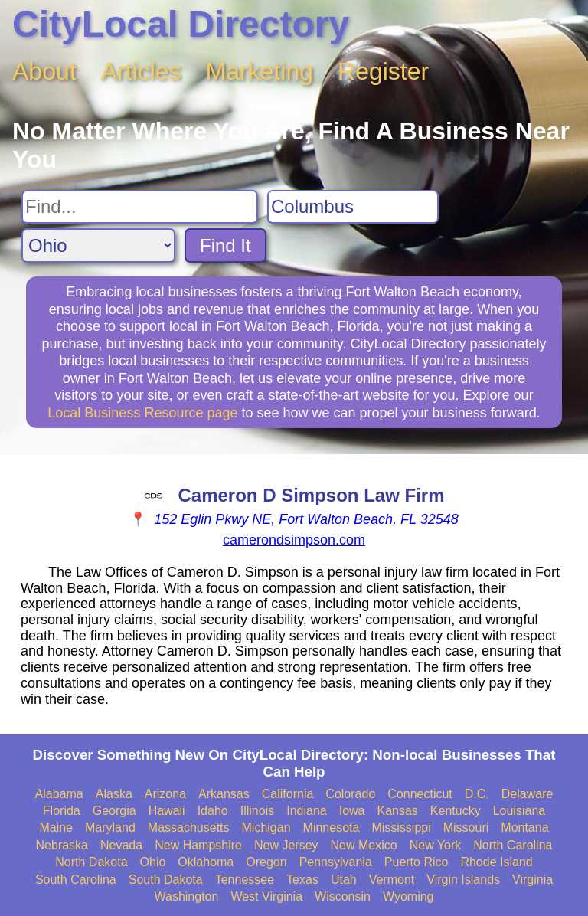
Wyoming (408, 896)
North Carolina (513, 845)
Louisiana (519, 811)
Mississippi (401, 828)
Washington (186, 896)
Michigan (266, 828)
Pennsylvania (336, 862)
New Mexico (364, 845)
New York (436, 845)
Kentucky (456, 811)
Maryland (110, 828)
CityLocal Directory (181, 24)
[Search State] (98, 245)
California (288, 794)
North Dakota (91, 862)
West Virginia (266, 896)
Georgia (114, 811)
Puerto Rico (416, 862)
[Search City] (353, 207)
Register (383, 71)
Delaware (528, 794)
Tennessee (245, 880)
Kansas (397, 811)
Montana (524, 828)
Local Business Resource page (142, 413)
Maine (56, 828)
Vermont (392, 880)
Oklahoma (206, 862)
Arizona (165, 794)
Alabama (59, 794)
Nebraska (62, 845)
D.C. (477, 794)
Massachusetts (189, 828)
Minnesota (332, 828)
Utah (344, 880)
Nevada (121, 845)
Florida (62, 811)
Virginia (532, 880)
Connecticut (420, 794)
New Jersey (286, 845)
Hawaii (167, 811)
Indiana (307, 811)
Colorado (350, 794)
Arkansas (224, 794)
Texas (302, 880)
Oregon (266, 862)
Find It (225, 245)
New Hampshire (198, 845)
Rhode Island (496, 862)
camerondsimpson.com (294, 540)
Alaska (114, 794)
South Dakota (166, 880)
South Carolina (76, 880)
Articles (141, 71)
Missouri (466, 828)
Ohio (153, 862)
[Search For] (140, 207)
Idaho (213, 811)
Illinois (257, 811)
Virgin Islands (463, 880)
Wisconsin (343, 896)
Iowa (352, 811)
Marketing (260, 71)
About (44, 71)
